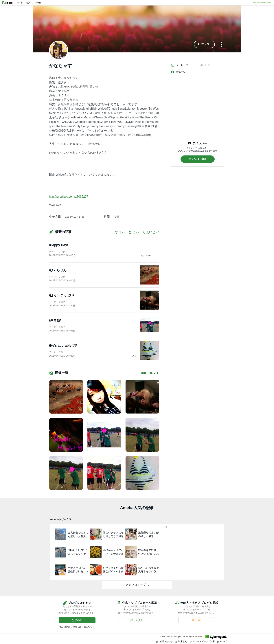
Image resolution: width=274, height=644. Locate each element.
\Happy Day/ (59, 245)
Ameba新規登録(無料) (262, 2)
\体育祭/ (55, 320)
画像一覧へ (150, 373)
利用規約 (181, 641)
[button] (204, 44)
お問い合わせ (164, 641)
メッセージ (179, 65)
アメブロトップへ (137, 585)
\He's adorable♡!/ (63, 346)
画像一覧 (178, 72)
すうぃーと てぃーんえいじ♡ (137, 232)
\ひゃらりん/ (58, 270)
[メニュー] (221, 45)
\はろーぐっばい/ (62, 295)
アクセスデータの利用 (202, 641)
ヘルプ (222, 641)
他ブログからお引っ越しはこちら (76, 627)
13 (144, 256)
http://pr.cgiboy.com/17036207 (69, 197)
